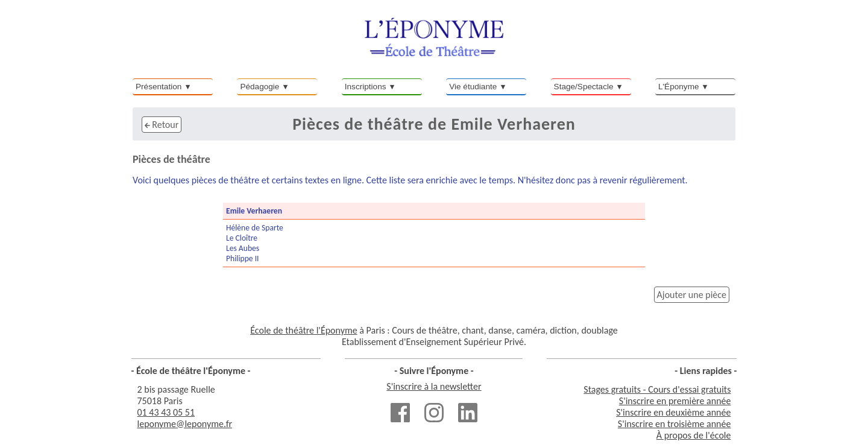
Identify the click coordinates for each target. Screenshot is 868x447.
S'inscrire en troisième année (675, 424)
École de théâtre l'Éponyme (303, 330)
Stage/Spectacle (584, 87)
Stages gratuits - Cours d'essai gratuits (657, 389)
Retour (162, 125)
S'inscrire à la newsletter (434, 386)
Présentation (159, 87)
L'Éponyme (679, 87)
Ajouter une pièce (692, 295)
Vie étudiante (473, 87)
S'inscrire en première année (675, 401)
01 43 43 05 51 (166, 412)
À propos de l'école (694, 435)
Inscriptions (366, 87)
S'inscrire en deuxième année (673, 412)
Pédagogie (259, 87)
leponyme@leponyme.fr (185, 424)
